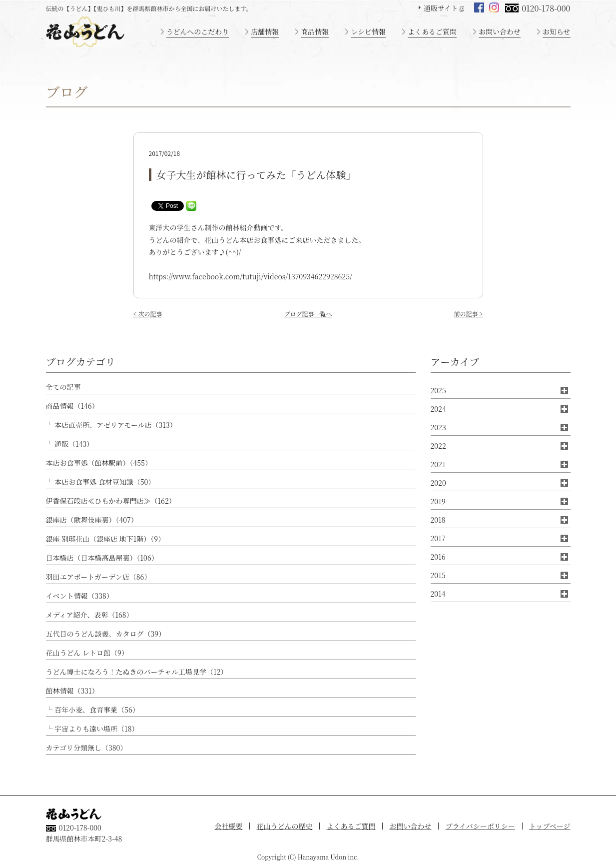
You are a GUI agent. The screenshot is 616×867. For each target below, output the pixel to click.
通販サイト (441, 8)
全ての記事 (63, 387)
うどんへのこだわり (198, 31)
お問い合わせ (500, 31)
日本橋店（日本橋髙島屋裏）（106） (102, 558)
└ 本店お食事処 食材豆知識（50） (101, 482)
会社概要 (228, 826)
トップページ (550, 826)
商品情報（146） (72, 406)
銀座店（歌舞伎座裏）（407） (92, 520)
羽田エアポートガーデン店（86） (99, 577)
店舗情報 (265, 31)
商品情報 (315, 31)
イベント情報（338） (80, 596)
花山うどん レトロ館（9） (87, 653)
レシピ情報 (368, 31)
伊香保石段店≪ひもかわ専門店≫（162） (111, 501)
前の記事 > (468, 314)
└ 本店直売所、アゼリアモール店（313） (111, 425)
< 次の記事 (148, 314)
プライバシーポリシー (480, 826)
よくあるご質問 (432, 31)
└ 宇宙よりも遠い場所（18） (92, 729)
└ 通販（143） (70, 444)
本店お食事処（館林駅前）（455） (99, 463)
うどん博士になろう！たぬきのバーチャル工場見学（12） (137, 672)
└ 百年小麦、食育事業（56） (93, 710)
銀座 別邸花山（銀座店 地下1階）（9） (106, 539)
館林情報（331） (72, 691)
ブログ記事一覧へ (308, 314)
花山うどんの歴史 (284, 826)
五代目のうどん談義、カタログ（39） (106, 634)
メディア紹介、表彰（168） (90, 615)
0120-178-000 (546, 8)
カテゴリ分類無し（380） (87, 748)
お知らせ (557, 31)
